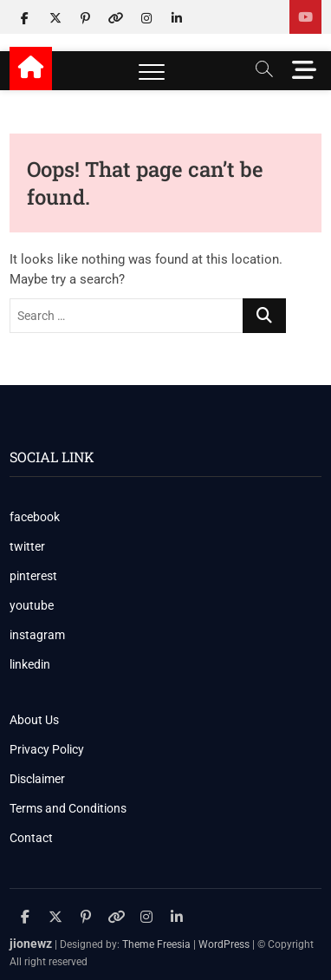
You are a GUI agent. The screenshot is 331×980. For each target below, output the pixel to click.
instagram (37, 635)
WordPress (224, 944)
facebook (35, 517)
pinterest (33, 576)
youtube (32, 605)
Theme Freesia (156, 944)
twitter (27, 546)
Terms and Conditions (68, 808)
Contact (31, 838)
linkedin (30, 664)
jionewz (31, 944)
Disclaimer (37, 779)
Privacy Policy (47, 749)
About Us (34, 720)
